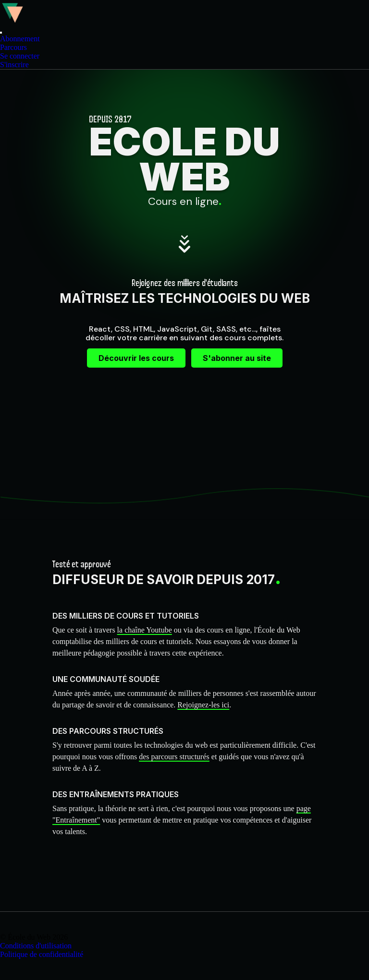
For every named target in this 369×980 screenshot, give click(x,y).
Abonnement (20, 39)
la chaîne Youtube (145, 630)
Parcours (13, 47)
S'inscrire (14, 65)
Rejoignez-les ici (203, 705)
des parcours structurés (174, 757)
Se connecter (20, 56)
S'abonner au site (237, 358)
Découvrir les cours (136, 358)
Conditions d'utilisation (36, 946)
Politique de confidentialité (42, 954)
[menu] (184, 52)
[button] (1, 33)
